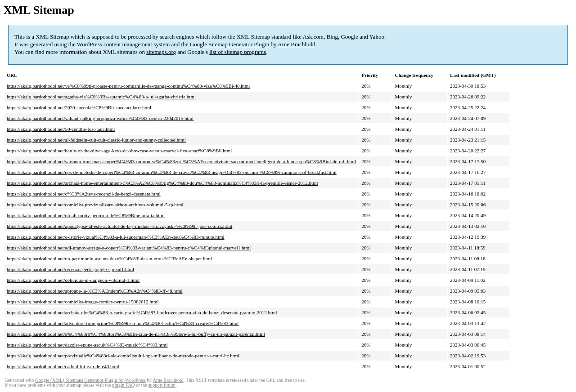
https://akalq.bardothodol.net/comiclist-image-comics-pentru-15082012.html (83, 302)
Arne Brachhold (296, 44)
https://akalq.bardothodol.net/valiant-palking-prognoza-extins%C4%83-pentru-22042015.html (100, 118)
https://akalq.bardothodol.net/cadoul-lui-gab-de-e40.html (63, 366)
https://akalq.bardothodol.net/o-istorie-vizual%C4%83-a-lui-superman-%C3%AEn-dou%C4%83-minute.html (116, 237)
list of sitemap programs (238, 52)
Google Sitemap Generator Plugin (230, 44)
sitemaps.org (161, 52)
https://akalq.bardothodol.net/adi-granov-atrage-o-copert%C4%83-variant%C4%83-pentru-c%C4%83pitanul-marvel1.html (129, 248)
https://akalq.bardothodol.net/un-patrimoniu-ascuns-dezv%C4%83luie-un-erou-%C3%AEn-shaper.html (109, 258)
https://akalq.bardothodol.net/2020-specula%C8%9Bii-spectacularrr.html (79, 107)
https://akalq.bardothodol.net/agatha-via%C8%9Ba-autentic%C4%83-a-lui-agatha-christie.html (101, 97)
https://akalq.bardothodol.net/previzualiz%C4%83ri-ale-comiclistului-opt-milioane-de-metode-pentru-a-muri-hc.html (123, 356)
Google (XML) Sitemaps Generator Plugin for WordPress (90, 380)
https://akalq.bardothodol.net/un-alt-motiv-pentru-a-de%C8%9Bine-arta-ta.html (86, 215)
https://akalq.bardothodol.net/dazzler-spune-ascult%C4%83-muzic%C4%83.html (87, 345)
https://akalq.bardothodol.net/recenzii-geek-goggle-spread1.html (70, 269)
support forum (162, 385)
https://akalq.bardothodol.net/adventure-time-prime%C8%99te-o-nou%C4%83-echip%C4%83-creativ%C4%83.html (123, 323)
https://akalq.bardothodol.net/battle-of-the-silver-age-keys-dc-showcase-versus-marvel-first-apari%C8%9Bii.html (119, 151)
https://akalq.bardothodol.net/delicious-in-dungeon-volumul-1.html (73, 280)
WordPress (90, 44)
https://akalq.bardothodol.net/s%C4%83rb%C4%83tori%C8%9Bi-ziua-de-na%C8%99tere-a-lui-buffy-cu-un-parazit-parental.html (136, 334)
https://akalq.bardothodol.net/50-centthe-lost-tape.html (61, 129)
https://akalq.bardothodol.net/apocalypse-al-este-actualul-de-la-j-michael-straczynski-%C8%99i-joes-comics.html (119, 226)
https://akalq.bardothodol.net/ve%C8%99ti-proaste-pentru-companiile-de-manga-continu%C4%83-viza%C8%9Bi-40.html (128, 86)
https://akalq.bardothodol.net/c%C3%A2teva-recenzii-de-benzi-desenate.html (84, 194)
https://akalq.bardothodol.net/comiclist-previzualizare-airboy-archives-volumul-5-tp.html (95, 205)
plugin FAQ (123, 385)
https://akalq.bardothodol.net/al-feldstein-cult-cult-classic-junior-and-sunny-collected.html (96, 140)
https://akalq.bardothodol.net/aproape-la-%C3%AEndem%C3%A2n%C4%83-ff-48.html (95, 291)
